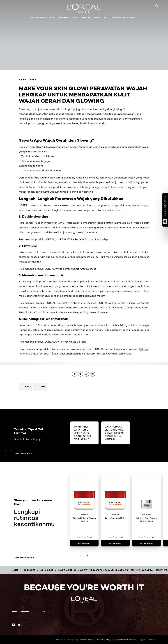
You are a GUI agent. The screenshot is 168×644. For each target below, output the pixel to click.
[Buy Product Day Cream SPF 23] (115, 543)
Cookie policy (60, 640)
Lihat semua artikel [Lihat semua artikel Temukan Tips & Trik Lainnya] (24, 454)
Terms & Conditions (88, 640)
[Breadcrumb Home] (15, 570)
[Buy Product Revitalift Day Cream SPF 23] (84, 543)
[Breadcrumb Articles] (30, 570)
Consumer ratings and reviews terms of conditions (117, 640)
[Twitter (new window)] (19, 625)
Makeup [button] (86, 17)
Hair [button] (75, 17)
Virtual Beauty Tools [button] (43, 17)
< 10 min (41, 387)
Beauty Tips (101, 17)
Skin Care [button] (64, 17)
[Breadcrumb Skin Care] (47, 570)
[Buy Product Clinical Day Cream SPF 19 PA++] (146, 543)
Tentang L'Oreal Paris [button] (123, 17)
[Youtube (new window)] (14, 625)
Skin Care (28, 79)
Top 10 (26, 387)
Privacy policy (73, 640)
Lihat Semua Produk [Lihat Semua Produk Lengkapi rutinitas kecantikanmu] (24, 558)
